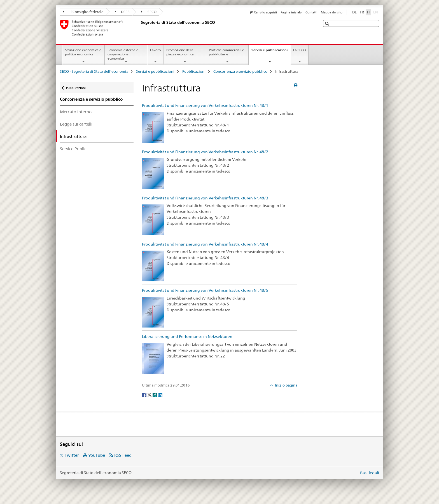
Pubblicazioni (194, 71)
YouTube (97, 455)
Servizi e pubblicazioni (271, 52)
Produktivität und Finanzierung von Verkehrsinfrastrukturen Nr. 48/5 (205, 290)
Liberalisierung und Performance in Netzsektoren (187, 336)
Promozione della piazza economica (180, 52)
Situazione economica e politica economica (83, 52)
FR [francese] (362, 12)
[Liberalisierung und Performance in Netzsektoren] (153, 358)
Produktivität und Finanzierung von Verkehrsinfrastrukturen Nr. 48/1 (205, 105)
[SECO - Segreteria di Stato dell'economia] (140, 28)
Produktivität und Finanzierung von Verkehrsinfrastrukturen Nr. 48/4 (205, 244)
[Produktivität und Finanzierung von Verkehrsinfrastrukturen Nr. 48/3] (153, 219)
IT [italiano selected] (369, 12)
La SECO (299, 50)
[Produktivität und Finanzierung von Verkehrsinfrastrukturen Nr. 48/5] (153, 312)
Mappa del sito (332, 12)
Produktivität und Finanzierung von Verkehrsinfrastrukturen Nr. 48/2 (205, 152)
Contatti (311, 12)
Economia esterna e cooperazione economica (123, 54)
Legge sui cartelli (76, 124)
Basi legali (370, 473)
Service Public (73, 149)
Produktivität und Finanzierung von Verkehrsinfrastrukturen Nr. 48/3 (205, 198)
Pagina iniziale (291, 12)
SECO (149, 12)
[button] (328, 24)
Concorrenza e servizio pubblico (240, 71)
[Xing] (155, 394)
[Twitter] (150, 394)
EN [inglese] (376, 12)
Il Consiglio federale (83, 12)
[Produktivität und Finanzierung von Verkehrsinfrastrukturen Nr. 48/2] (153, 173)
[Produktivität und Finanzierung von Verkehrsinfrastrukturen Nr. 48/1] (153, 127)
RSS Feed (123, 455)
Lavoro (155, 50)
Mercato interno (76, 112)
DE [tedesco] (354, 12)
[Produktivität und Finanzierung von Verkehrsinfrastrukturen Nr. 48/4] (153, 266)
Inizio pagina (286, 385)
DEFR (122, 12)
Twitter (72, 455)
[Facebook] (145, 394)
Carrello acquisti (265, 12)
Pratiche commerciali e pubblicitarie (226, 52)
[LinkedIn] (160, 394)
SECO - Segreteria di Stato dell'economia (94, 71)
